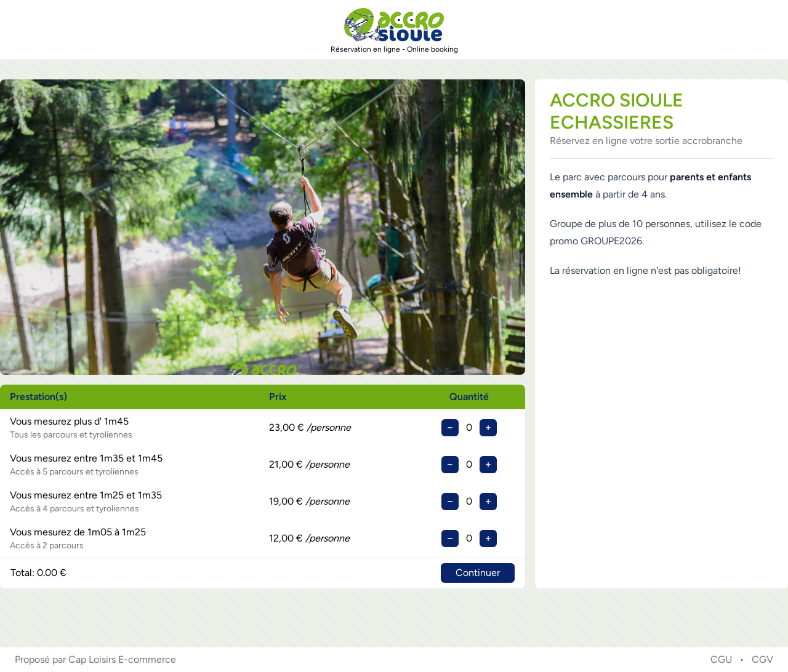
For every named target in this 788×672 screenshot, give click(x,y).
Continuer (478, 573)
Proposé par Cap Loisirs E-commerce (95, 659)
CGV (762, 659)
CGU (721, 659)
